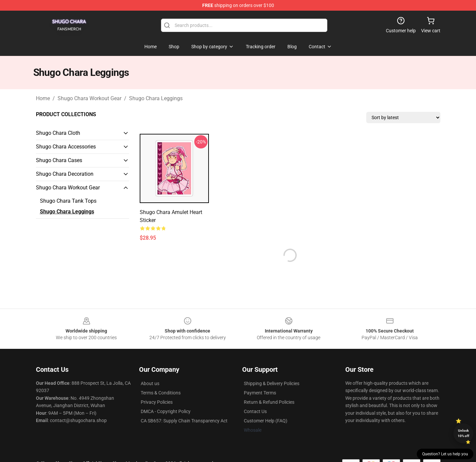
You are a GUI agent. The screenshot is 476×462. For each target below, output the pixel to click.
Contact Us (255, 411)
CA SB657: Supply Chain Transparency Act (184, 421)
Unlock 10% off (464, 433)
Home (43, 98)
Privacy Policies (157, 402)
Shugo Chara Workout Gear (89, 98)
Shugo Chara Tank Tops (68, 201)
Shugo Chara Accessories (66, 147)
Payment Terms (260, 393)
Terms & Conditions (161, 393)
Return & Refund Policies (269, 402)
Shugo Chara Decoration (65, 174)
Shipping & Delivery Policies (272, 383)
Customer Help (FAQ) (266, 421)
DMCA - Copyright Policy (166, 411)
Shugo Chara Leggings (156, 98)
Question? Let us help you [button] (445, 454)
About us (150, 383)
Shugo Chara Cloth (58, 133)
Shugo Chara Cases (59, 160)
